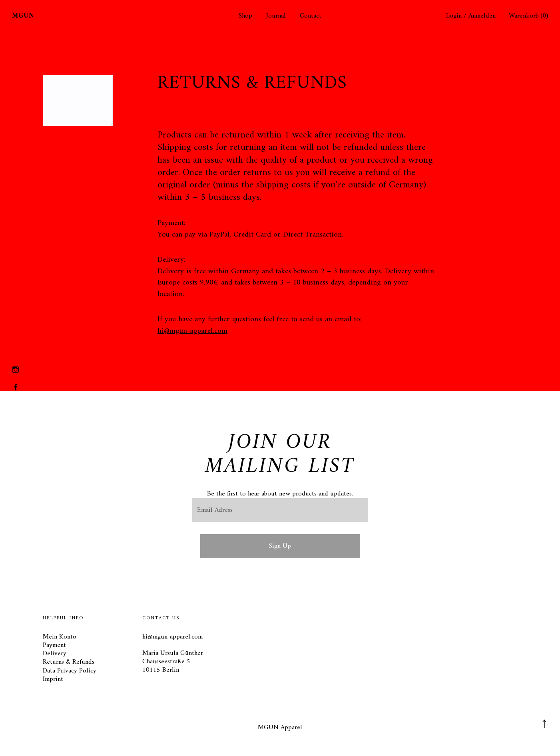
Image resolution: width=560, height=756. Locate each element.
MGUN (23, 16)
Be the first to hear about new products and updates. (280, 494)
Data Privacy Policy (70, 671)
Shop (245, 16)
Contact (311, 16)
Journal (276, 16)
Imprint (53, 679)
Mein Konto (60, 637)
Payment (54, 645)
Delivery (55, 654)
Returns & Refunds (69, 662)
